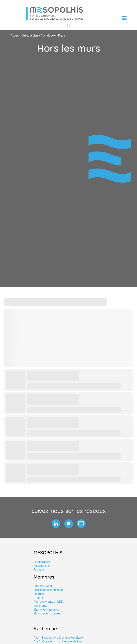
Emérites (39, 594)
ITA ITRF (39, 598)
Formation (40, 570)
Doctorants (40, 606)
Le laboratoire (42, 562)
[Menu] (124, 18)
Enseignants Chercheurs (49, 590)
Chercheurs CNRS (44, 586)
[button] (56, 524)
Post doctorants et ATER (49, 602)
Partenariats (41, 566)
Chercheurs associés (46, 610)
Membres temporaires (47, 614)
